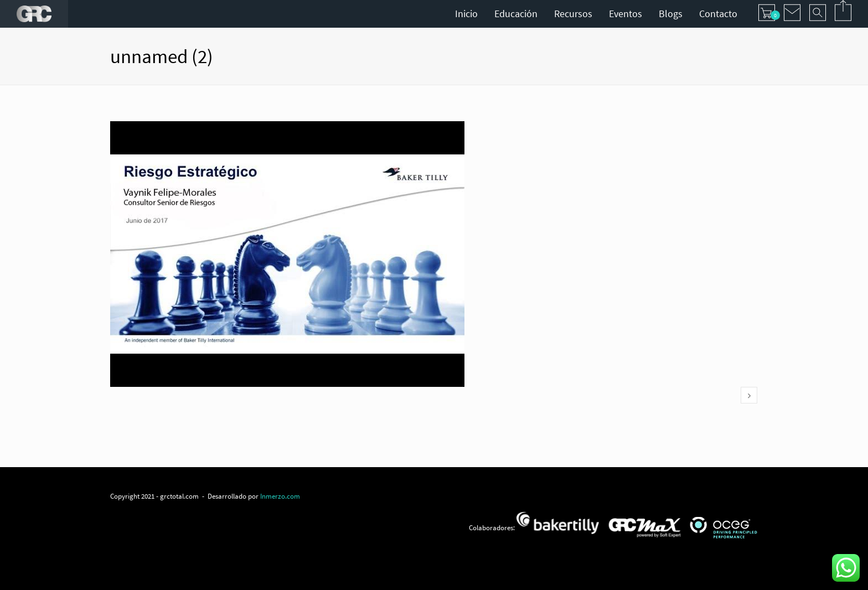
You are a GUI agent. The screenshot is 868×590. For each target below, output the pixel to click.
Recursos (573, 14)
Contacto (718, 14)
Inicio (466, 14)
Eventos (626, 14)
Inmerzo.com (280, 496)
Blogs (671, 14)
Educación (516, 14)
